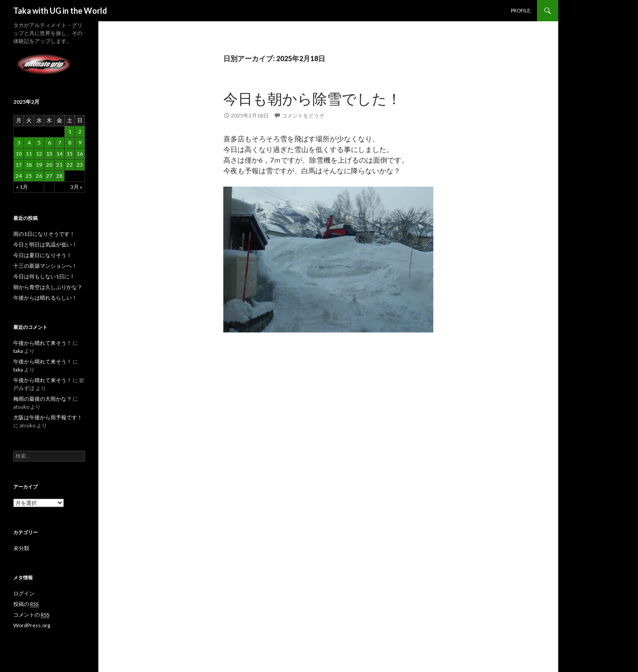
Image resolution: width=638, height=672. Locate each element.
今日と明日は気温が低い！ (45, 244)
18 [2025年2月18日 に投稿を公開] (29, 165)
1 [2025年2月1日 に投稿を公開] (70, 131)
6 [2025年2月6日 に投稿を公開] (49, 143)
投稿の (26, 604)
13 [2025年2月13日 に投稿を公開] (49, 154)
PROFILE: (521, 10)
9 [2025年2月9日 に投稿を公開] (80, 143)
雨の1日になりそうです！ (44, 234)
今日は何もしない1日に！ (44, 276)
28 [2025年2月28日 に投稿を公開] (59, 176)
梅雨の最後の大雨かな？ (43, 399)
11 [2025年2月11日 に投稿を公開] (29, 154)
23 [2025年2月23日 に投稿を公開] (80, 165)
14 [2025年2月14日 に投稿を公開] (59, 154)
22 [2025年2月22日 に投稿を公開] (70, 165)
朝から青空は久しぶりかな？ (48, 287)
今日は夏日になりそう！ (43, 255)
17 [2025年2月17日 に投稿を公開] (19, 165)
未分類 (21, 548)
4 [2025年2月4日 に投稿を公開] (29, 143)
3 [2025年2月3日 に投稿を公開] (19, 143)
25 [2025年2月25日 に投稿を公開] (29, 176)
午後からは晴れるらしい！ (45, 298)
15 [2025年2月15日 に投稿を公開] (70, 154)
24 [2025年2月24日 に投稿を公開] (19, 176)
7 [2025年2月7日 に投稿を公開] (60, 143)
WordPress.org (32, 625)
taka (18, 351)
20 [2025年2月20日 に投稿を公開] (49, 165)
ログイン (24, 593)
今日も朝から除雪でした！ (312, 98)
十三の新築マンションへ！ (45, 266)
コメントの (31, 615)
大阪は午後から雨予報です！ (48, 417)
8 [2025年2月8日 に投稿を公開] (70, 143)
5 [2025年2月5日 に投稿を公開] (39, 143)
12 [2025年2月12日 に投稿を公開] (39, 154)
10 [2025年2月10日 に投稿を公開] (19, 154)
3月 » (76, 187)
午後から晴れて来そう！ (43, 343)
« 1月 (22, 187)
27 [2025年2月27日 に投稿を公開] (49, 176)
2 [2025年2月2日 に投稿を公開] (80, 131)
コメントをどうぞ (303, 115)
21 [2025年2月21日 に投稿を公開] (59, 165)
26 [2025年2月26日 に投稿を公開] (39, 176)
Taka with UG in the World (60, 11)
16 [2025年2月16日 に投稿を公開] (80, 154)
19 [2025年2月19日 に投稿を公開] (39, 165)
